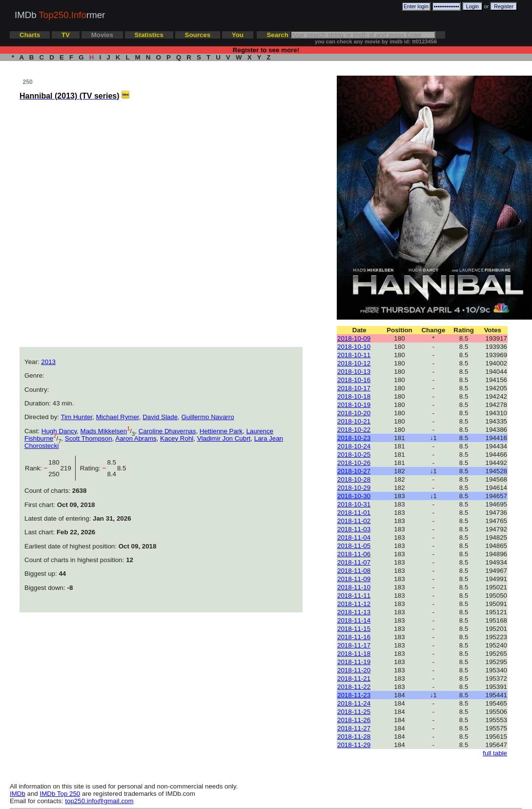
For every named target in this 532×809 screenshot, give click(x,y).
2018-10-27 (354, 471)
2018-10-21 (354, 421)
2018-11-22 (354, 687)
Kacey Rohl (177, 438)
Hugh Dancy (59, 431)
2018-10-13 (354, 372)
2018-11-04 (354, 537)
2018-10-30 (354, 496)
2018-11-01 (354, 513)
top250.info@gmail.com (99, 801)
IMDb (18, 794)
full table (495, 753)
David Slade (160, 417)
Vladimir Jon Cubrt (224, 438)
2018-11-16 (354, 637)
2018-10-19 (354, 405)
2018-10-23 (354, 438)
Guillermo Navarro (208, 417)
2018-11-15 (354, 629)
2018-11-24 (354, 703)
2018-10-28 (354, 479)
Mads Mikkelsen (104, 431)
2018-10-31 (354, 504)
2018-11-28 (354, 737)
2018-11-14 (354, 620)
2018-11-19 (354, 662)
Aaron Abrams (136, 438)
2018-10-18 (354, 396)
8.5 (122, 468)
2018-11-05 (354, 546)
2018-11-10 (354, 587)
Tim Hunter (77, 417)
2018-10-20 (354, 413)
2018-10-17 (354, 388)
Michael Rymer (118, 417)
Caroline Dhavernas (167, 431)
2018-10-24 (354, 446)
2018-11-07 (354, 562)
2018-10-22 (354, 430)
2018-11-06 (354, 554)
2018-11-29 (354, 745)
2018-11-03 (354, 529)
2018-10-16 (354, 380)
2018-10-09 (354, 338)
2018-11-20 (354, 670)
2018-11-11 (354, 596)
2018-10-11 (354, 355)
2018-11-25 (354, 712)
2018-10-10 (354, 347)
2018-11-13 (354, 612)
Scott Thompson (89, 438)
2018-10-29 (354, 488)
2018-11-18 (354, 654)
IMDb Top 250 (60, 794)
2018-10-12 (354, 363)
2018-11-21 (354, 678)
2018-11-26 (354, 720)
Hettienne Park (221, 431)
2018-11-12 (354, 604)
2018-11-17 (354, 645)
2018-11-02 (354, 521)
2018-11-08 (354, 571)
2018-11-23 (354, 695)
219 (68, 468)
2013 (48, 362)
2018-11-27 (354, 728)
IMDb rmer (60, 15)
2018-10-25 (354, 455)
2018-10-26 (354, 463)
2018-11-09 (354, 579)
